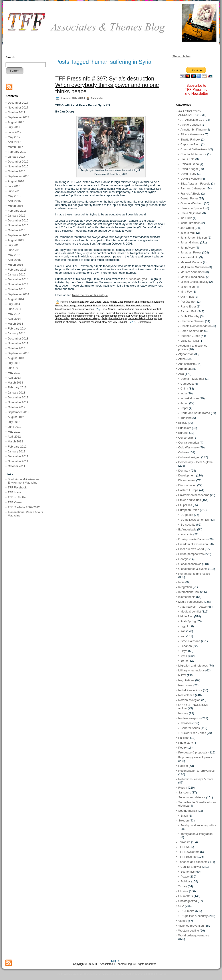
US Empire (187, 911)
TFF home (14, 492)
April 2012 (14, 437)
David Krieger (189, 169)
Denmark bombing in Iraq (119, 313)
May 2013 (14, 373)
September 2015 (18, 235)
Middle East (116, 301)
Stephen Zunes (190, 336)
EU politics (185, 505)
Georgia (183, 559)
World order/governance (194, 935)
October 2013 (17, 348)
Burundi (183, 433)
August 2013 (16, 358)
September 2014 (18, 294)
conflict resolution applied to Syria (86, 313)
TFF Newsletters (189, 852)
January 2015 (17, 274)
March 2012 (15, 441)
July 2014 (14, 304)
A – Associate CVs (192, 120)
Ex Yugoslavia (187, 529)
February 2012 (17, 447)
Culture (183, 452)
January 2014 (17, 333)
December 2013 (18, 338)
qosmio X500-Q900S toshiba (152, 974)
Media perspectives (191, 602)
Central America (188, 443)
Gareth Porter (189, 198)
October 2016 (17, 171)
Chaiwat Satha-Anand (194, 149)
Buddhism (185, 428)
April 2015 (14, 260)
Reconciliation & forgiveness (196, 771)
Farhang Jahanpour (193, 188)
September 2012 (18, 412)
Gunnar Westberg (192, 203)
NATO (182, 675)
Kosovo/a (186, 534)
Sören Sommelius (192, 331)
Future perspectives (191, 554)
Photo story (186, 743)
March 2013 (15, 383)
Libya (106, 301)
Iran (183, 631)
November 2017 (18, 107)
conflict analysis (143, 309)
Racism (183, 766)
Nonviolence (157, 301)
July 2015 (14, 245)
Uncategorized (63, 309)
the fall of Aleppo (118, 318)
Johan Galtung (190, 242)
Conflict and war (80, 301)
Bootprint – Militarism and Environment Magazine (24, 481)
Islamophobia (187, 597)
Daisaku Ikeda (190, 164)
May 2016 (14, 196)
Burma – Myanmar (192, 379)
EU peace (187, 515)
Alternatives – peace (194, 607)
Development (187, 475)
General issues (190, 728)
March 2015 (15, 265)
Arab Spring (188, 621)
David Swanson (190, 179)
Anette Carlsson (191, 125)
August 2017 (16, 122)
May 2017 (14, 137)
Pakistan (184, 738)
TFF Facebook (17, 487)
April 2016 (14, 201)
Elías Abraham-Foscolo (195, 184)
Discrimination (187, 485)
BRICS (183, 423)
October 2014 (17, 289)
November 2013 (18, 343)
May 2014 (14, 314)
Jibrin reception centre (113, 316)
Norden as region (189, 700)
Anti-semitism (187, 364)
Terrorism (184, 842)
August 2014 (16, 299)
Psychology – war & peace (195, 757)
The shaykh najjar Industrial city (94, 322)
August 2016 (16, 181)
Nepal (184, 408)
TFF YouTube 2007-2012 (24, 507)
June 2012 (15, 427)
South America (188, 811)
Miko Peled (188, 287)
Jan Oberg (96, 301)
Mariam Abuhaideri (192, 272)
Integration (185, 587)
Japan (184, 403)
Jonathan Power (191, 252)
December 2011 (18, 456)
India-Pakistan (190, 398)
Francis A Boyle (190, 194)
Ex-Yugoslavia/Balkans (193, 539)
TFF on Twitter (17, 497)
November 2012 (18, 402)
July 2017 (14, 127)
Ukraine (183, 891)
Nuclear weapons (189, 718)
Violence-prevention (83, 309)
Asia (181, 374)
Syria (105, 305)
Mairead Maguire (191, 262)
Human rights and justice (194, 574)
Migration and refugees (137, 301)
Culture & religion (189, 457)
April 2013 (14, 378)
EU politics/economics (195, 520)
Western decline (189, 931)
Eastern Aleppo (64, 316)
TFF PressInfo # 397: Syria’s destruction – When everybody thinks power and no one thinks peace (107, 85)
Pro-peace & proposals (193, 752)
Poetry (182, 748)
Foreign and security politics (198, 825)
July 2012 (14, 422)
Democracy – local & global (196, 462)
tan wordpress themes (109, 974)
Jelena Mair (188, 233)
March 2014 (15, 324)
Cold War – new (188, 447)
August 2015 (16, 240)
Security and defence (192, 797)
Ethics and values (190, 500)
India (184, 393)
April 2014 (14, 319)
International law (189, 592)
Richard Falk (189, 311)
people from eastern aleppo (85, 318)
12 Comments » (143, 322)
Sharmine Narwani (192, 321)
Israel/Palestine (190, 641)
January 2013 (17, 393)
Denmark (184, 471)
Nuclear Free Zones (193, 733)
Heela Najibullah (191, 213)
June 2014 (15, 309)
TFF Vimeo (15, 502)
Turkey (183, 886)
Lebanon (186, 646)
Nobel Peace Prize (190, 690)
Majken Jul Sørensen (194, 267)
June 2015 (15, 250)
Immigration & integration (197, 834)
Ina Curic (186, 218)
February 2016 (17, 211)
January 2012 (17, 451)
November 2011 (18, 461)
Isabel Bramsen (190, 223)
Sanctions (185, 792)
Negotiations (186, 680)
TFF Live (184, 847)
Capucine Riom (190, 144)
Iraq (183, 636)
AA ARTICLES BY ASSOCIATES (190, 113)
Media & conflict (191, 611)
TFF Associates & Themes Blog (111, 40)
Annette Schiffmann (193, 130)
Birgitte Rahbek (190, 140)
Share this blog (182, 56)
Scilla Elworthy (190, 316)
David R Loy (188, 174)
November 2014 (18, 284)
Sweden (183, 820)
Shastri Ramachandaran (196, 326)
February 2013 (17, 387)
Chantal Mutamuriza (193, 154)
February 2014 (17, 328)
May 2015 (14, 255)
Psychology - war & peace (78, 305)
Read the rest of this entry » (90, 295)
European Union (189, 510)
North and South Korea (195, 413)
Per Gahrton (188, 302)
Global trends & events (193, 569)
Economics (188, 872)
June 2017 (15, 132)
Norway (183, 713)
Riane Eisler (188, 306)
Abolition (186, 723)
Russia (97, 305)
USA (181, 906)
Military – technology (191, 670)
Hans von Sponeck (193, 208)
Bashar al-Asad (125, 309)
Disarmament (187, 480)
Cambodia (187, 384)
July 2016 (14, 186)
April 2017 (14, 142)
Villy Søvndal (120, 322)
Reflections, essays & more (196, 779)
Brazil (184, 816)
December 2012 (18, 397)
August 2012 (16, 417)
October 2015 (17, 230)
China (184, 389)
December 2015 (18, 220)
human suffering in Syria (86, 316)
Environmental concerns (194, 495)
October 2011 (17, 466)
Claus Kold (187, 159)
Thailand (186, 418)
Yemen (185, 661)
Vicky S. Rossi (190, 341)
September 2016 (18, 176)
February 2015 (17, 270)
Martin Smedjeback (193, 277)
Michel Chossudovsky (194, 282)
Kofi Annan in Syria (137, 316)
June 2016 (15, 191)
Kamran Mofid (189, 257)
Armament (185, 369)
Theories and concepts (138, 305)
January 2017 (17, 157)
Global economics (190, 564)
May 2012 (14, 432)
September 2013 (18, 353)
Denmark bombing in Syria (149, 313)
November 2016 (18, 166)
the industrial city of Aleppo (142, 318)
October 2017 (17, 112)
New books (185, 685)
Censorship (186, 438)
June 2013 (15, 368)
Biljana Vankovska (192, 134)
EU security (188, 525)
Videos (183, 921)
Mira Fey (186, 292)
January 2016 (17, 216)
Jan (101, 98)
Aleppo (112, 309)
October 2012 (17, 407)
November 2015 (18, 225)
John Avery (188, 248)
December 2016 (18, 162)
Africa (182, 359)
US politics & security (194, 916)
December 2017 (18, 103)
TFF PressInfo (117, 305)
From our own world (191, 549)
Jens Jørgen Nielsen (194, 238)
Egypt (184, 626)
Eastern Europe (188, 490)
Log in (115, 961)
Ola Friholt (187, 297)
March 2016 (15, 206)
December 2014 (18, 279)
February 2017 (17, 152)
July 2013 (14, 363)
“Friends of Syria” (137, 279)
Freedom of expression (193, 544)
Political (185, 881)
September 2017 (18, 117)
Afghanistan (186, 354)
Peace (59, 305)
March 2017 (15, 147)
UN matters (186, 896)
